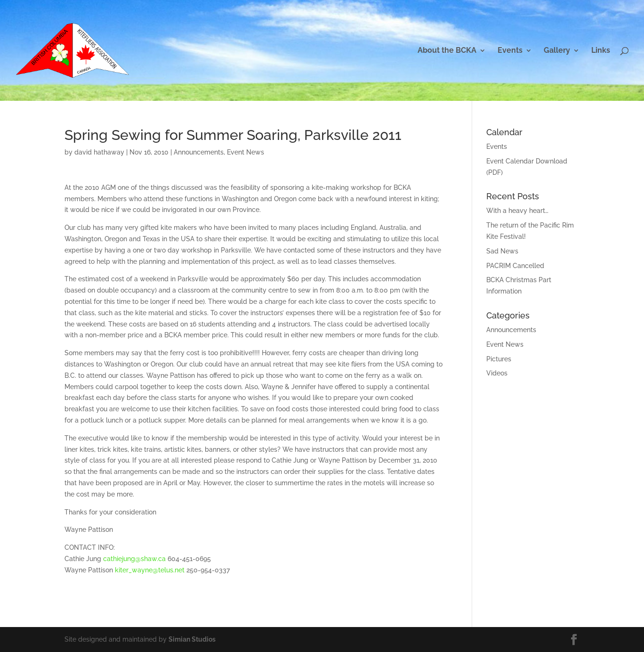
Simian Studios (192, 639)
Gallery (557, 51)
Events (510, 51)
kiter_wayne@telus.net (150, 570)
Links (601, 51)
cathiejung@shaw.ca (134, 559)
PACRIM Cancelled (515, 266)
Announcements (199, 152)
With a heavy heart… (517, 211)
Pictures (499, 359)
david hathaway (99, 152)
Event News (246, 152)
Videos (497, 373)
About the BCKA (447, 51)
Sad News (502, 251)
